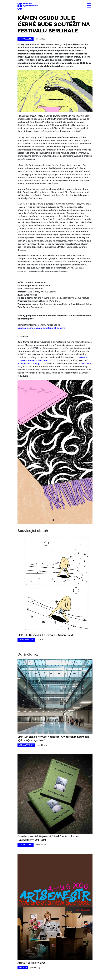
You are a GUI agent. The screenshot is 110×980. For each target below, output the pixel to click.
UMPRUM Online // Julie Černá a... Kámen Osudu (46, 635)
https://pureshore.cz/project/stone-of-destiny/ (42, 328)
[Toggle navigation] (89, 5)
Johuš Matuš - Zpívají (28, 364)
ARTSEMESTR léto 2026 (32, 963)
